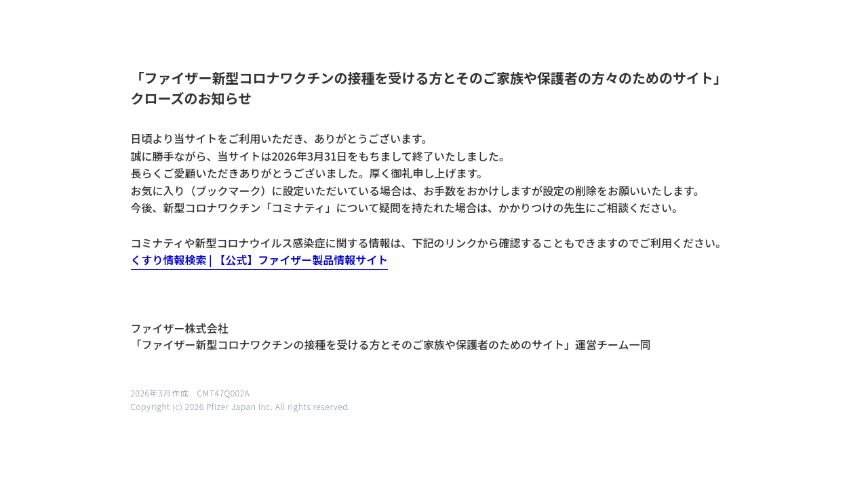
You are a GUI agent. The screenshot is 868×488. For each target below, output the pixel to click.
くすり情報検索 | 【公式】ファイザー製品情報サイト (260, 260)
